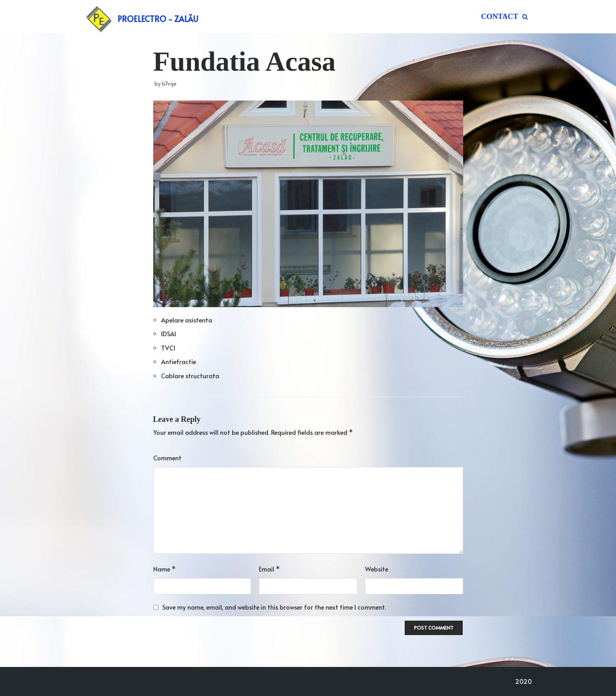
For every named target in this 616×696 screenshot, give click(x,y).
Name (164, 569)
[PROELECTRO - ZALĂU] (141, 19)
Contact (500, 16)
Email (269, 569)
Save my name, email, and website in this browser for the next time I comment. (274, 607)
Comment (167, 458)
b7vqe (169, 83)
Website (377, 569)
